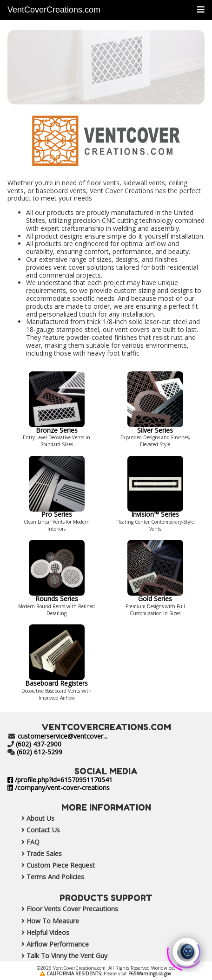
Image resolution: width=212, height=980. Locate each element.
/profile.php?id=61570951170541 (60, 780)
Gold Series (155, 595)
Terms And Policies (46, 877)
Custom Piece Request (51, 865)
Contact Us (34, 830)
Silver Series (155, 426)
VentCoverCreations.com (54, 10)
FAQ (23, 842)
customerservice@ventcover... (63, 736)
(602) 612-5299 (40, 752)
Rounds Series (57, 595)
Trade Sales (35, 853)
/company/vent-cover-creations (59, 788)
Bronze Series (57, 426)
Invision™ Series (155, 511)
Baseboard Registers (56, 679)
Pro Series (57, 511)
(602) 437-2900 (39, 744)
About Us (31, 818)
